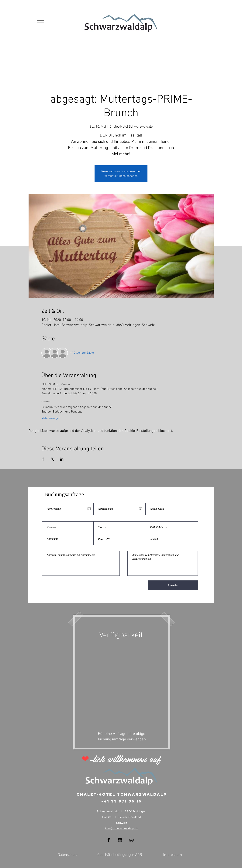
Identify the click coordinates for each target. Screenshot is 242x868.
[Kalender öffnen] (89, 509)
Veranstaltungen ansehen (121, 176)
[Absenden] (173, 585)
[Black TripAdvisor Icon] (131, 840)
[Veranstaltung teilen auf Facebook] (43, 459)
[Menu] (40, 23)
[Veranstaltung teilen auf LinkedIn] (62, 459)
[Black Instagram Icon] (120, 840)
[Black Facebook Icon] (109, 840)
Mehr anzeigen (51, 418)
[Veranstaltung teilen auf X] (52, 459)
